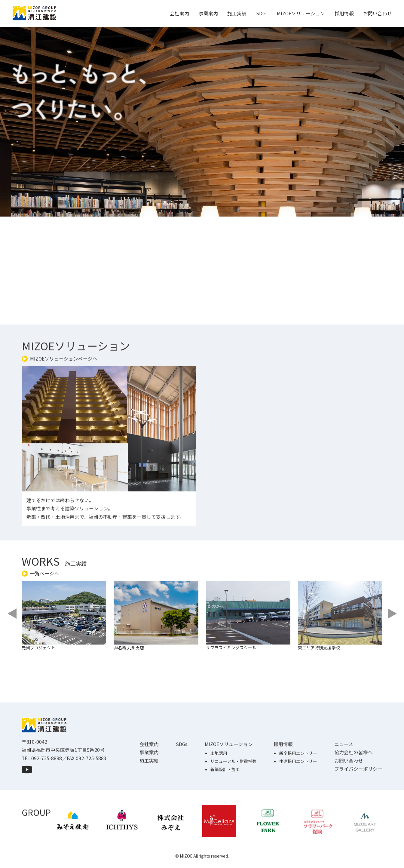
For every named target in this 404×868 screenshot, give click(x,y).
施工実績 (237, 13)
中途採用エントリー (298, 790)
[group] (69, 636)
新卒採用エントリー (298, 781)
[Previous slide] (13, 614)
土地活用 (219, 781)
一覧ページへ (44, 573)
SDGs (262, 13)
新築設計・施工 (225, 798)
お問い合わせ (378, 13)
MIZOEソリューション (301, 13)
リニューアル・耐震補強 (233, 790)
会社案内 (179, 13)
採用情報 (344, 13)
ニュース (344, 773)
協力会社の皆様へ (353, 781)
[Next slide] (391, 614)
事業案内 (208, 13)
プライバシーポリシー (358, 797)
